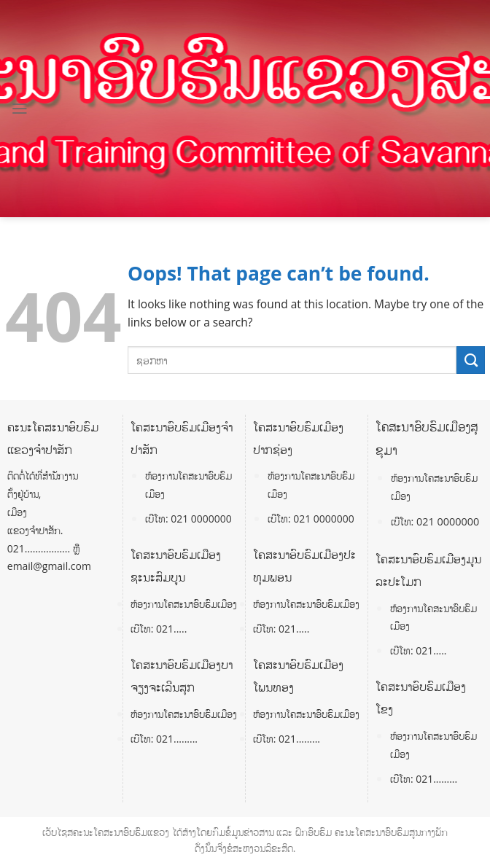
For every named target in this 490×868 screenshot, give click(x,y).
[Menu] (20, 109)
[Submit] (471, 360)
